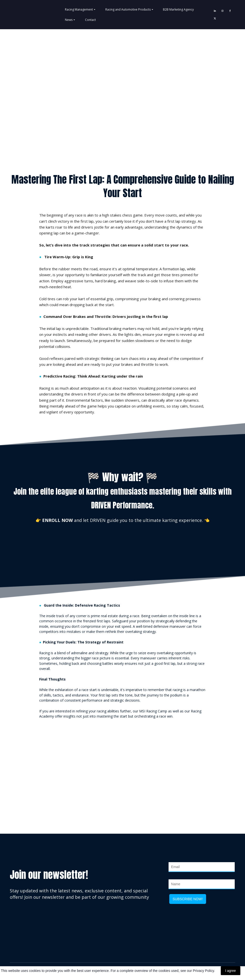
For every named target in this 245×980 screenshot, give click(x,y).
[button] (215, 11)
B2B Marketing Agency (178, 9)
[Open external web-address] (122, 761)
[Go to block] (122, 92)
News (69, 20)
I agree (231, 971)
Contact (90, 20)
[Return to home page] (23, 14)
